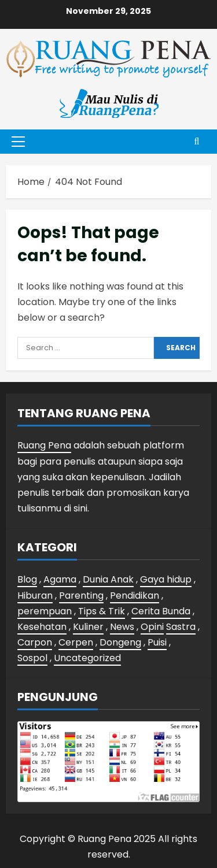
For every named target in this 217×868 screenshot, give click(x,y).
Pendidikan (135, 596)
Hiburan (35, 596)
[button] (18, 142)
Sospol (32, 658)
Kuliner (88, 627)
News (122, 627)
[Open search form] (197, 142)
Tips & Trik (102, 611)
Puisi (157, 642)
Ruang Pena (44, 445)
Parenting (81, 596)
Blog (27, 579)
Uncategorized (87, 658)
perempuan (45, 611)
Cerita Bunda (161, 611)
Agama (60, 579)
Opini (152, 627)
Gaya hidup (166, 579)
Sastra (181, 627)
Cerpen (76, 642)
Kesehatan (42, 627)
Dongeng (120, 642)
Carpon (35, 642)
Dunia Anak (108, 579)
